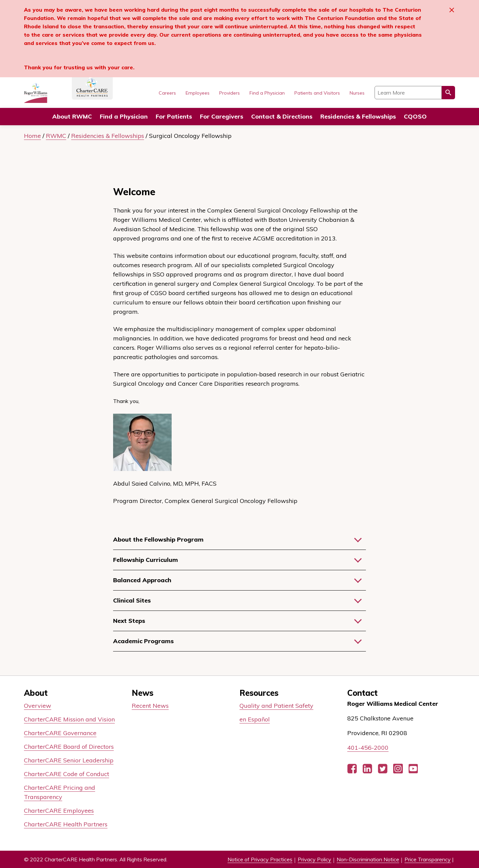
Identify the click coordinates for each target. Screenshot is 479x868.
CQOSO (415, 116)
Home (32, 136)
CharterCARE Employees (59, 811)
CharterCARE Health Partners (66, 824)
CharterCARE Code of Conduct (67, 774)
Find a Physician (124, 116)
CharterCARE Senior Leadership (69, 760)
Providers (230, 93)
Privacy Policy (315, 859)
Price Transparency (428, 859)
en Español (255, 719)
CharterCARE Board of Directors (69, 747)
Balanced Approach (142, 580)
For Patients (174, 116)
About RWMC (72, 116)
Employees (198, 93)
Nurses (357, 93)
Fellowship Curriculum (146, 560)
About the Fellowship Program (158, 539)
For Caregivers (222, 116)
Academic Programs (143, 641)
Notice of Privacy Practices (260, 859)
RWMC (56, 136)
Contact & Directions (282, 116)
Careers (167, 93)
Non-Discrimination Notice (368, 859)
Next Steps (129, 621)
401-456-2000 (368, 748)
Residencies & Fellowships (108, 136)
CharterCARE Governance (60, 733)
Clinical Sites (132, 600)
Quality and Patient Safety (276, 706)
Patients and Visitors (317, 93)
